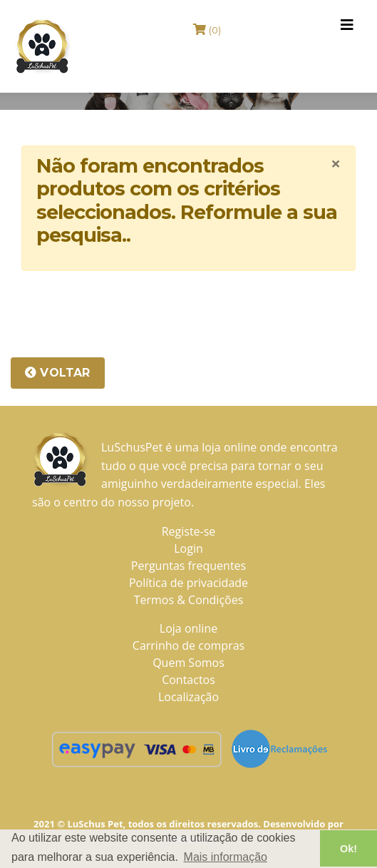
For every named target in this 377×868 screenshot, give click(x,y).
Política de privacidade (188, 583)
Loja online (188, 628)
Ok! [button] (348, 849)
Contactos (188, 680)
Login (188, 548)
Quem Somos (188, 663)
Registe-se (189, 531)
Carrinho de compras (188, 645)
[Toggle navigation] (347, 25)
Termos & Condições (189, 600)
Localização (188, 697)
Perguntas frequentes (188, 566)
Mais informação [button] (226, 857)
